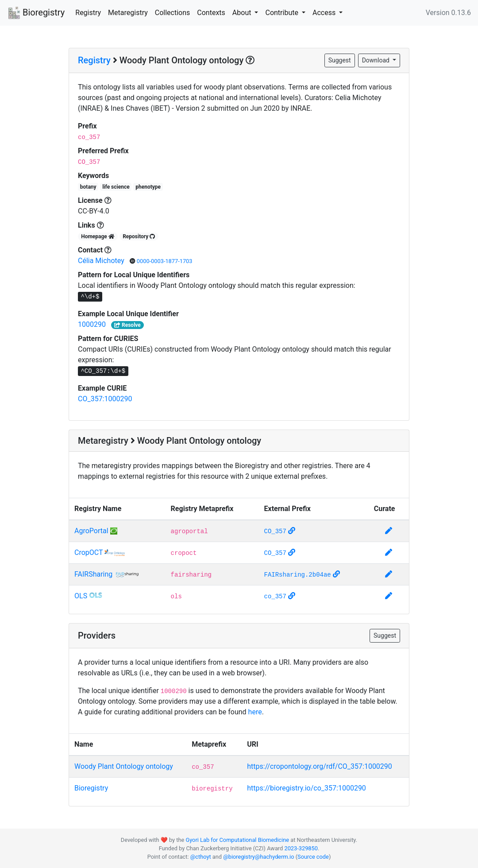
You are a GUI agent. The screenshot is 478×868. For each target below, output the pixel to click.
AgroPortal (91, 531)
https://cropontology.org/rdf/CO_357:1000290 (320, 766)
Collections (173, 13)
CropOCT (89, 552)
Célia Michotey (102, 261)
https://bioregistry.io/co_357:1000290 (306, 788)
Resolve (127, 325)
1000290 (92, 324)
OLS (81, 596)
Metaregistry (128, 13)
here (255, 712)
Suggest (340, 60)
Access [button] (325, 13)
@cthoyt (201, 857)
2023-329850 (301, 848)
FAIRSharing (93, 574)
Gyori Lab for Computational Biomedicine (237, 840)
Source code (313, 857)
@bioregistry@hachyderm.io (258, 857)
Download (377, 60)
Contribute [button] (282, 13)
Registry (88, 13)
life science (116, 187)
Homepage (98, 236)
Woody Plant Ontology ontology (124, 766)
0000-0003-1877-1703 (165, 261)
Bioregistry (36, 13)
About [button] (243, 13)
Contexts (211, 13)
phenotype (148, 187)
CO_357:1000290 (105, 399)
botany (88, 187)
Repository (139, 236)
